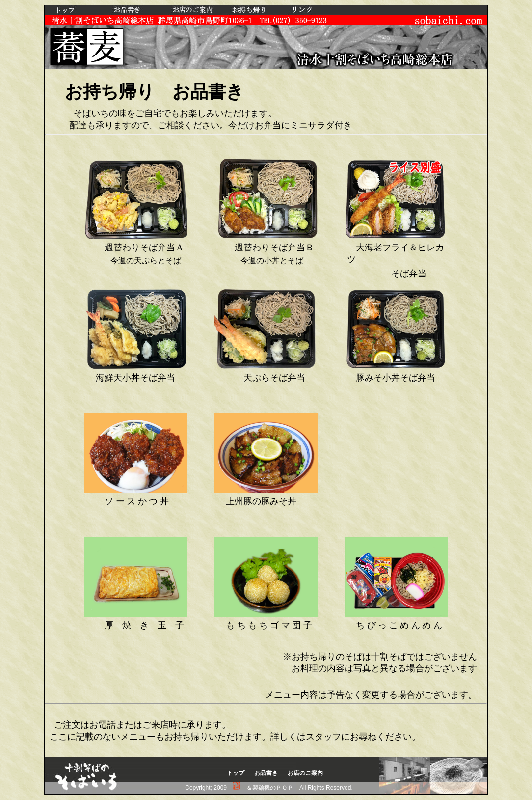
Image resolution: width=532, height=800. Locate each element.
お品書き (266, 773)
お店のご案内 (305, 773)
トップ (236, 773)
